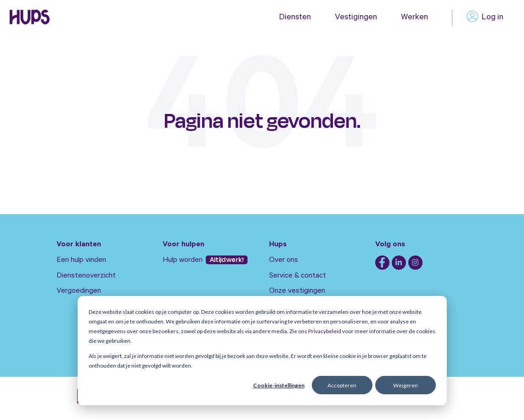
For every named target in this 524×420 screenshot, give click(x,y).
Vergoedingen (79, 291)
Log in (485, 18)
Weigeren (406, 385)
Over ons (284, 261)
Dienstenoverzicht (86, 276)
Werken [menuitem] (414, 18)
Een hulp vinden (81, 261)
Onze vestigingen (297, 291)
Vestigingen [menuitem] (356, 18)
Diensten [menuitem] (295, 18)
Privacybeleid (325, 331)
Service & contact (298, 276)
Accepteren (342, 385)
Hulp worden (183, 261)
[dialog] (262, 351)
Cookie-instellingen (279, 385)
